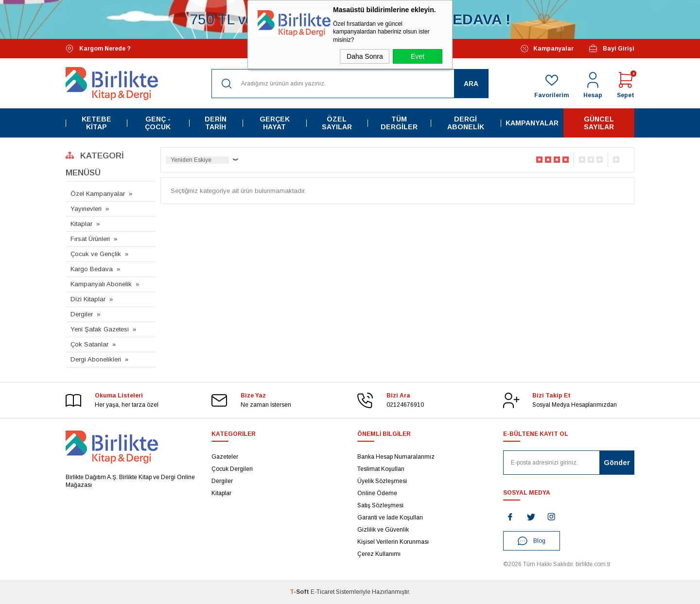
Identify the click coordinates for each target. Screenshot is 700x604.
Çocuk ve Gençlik (96, 254)
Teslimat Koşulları (381, 469)
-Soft (300, 592)
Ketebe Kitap (96, 123)
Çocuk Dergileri (232, 469)
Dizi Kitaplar (88, 299)
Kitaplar (81, 224)
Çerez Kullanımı (379, 554)
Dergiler (82, 314)
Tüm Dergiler (399, 123)
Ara (471, 84)
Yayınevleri (86, 209)
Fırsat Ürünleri (90, 239)
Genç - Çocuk (158, 123)
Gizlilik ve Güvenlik (383, 530)
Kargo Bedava (92, 269)
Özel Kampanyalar (98, 194)
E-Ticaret (323, 592)
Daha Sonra (365, 56)
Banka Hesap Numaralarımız (396, 457)
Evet (418, 56)
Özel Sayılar (337, 123)
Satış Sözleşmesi (380, 505)
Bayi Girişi (611, 49)
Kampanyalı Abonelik (101, 284)
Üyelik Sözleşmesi (382, 481)
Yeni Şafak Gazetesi (100, 329)
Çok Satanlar (89, 344)
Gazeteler (225, 457)
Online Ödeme (377, 493)
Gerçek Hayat (275, 123)
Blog (532, 541)
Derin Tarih (216, 123)
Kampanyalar (547, 49)
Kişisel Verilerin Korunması (393, 542)
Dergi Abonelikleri (96, 359)
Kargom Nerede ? (98, 49)
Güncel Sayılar (599, 123)
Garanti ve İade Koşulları (390, 518)
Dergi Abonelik (466, 123)
